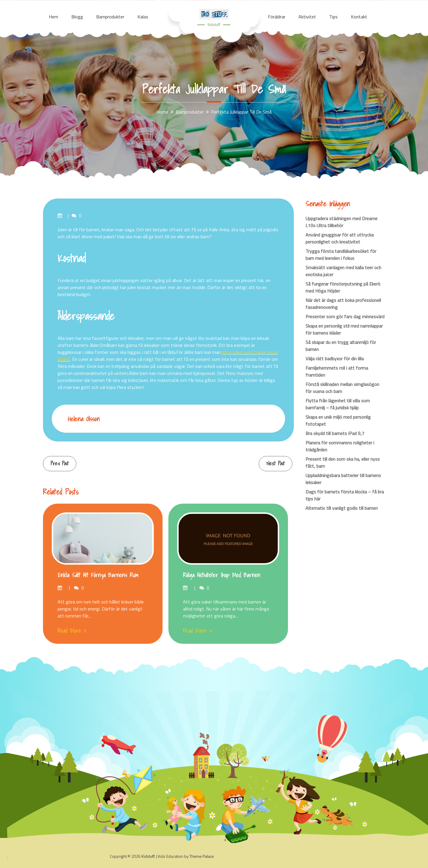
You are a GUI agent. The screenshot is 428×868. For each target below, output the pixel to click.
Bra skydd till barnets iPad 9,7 (335, 433)
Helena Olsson (84, 419)
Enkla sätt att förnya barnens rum (98, 575)
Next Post (276, 463)
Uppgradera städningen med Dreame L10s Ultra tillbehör (341, 222)
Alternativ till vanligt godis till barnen (342, 508)
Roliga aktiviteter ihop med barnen (222, 575)
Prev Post (60, 463)
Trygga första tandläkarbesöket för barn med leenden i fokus (341, 255)
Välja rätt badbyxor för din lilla (335, 359)
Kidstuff (214, 25)
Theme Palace (202, 856)
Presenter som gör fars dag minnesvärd (345, 316)
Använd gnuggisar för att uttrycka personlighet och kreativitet (340, 238)
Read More (72, 631)
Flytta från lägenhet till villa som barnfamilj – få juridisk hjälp (338, 404)
